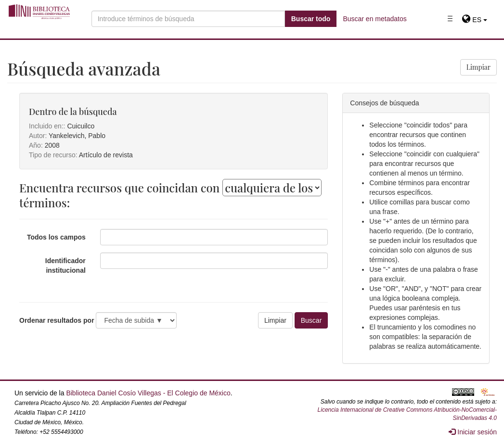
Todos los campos (56, 237)
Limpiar (478, 67)
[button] (474, 20)
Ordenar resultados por (57, 320)
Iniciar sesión (473, 432)
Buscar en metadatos (375, 19)
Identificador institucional (65, 266)
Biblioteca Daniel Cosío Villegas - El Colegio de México (148, 393)
